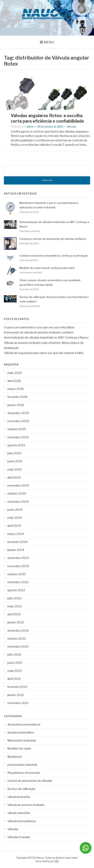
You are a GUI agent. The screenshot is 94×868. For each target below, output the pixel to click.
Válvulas (71, 127)
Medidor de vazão (19, 749)
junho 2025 (15, 461)
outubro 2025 (17, 429)
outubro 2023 (17, 574)
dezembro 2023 (18, 558)
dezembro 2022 (18, 631)
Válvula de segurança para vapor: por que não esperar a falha (44, 353)
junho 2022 (15, 663)
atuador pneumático (21, 733)
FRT (57, 861)
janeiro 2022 (16, 695)
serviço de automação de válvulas (30, 781)
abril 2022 (14, 679)
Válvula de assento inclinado (26, 805)
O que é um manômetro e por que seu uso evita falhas (39, 327)
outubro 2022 (17, 639)
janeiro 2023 (16, 622)
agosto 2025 (16, 445)
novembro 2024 (18, 486)
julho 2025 (14, 453)
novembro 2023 (18, 566)
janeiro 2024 (16, 550)
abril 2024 (14, 526)
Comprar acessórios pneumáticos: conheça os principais (54, 256)
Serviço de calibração (21, 789)
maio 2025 (15, 470)
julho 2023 (14, 598)
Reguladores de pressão (24, 773)
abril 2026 (14, 381)
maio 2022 (15, 671)
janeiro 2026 (16, 405)
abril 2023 (14, 614)
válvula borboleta (19, 797)
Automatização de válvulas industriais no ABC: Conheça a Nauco (46, 338)
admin (30, 127)
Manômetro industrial (22, 741)
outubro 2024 (17, 494)
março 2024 (16, 534)
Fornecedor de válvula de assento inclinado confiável (39, 332)
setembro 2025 (18, 437)
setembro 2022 (18, 647)
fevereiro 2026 (17, 397)
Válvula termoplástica (22, 821)
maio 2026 (15, 373)
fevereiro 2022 (17, 687)
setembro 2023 (18, 582)
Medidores (15, 757)
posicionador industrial (22, 765)
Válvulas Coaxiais (19, 837)
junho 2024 (15, 510)
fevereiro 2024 (17, 542)
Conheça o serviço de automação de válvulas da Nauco (53, 239)
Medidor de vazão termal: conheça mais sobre (47, 268)
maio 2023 (15, 606)
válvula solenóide (19, 813)
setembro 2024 (18, 502)
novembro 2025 (18, 421)
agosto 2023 (16, 590)
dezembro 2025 (18, 413)
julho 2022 (14, 655)
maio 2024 (15, 518)
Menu (49, 42)
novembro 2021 (18, 703)
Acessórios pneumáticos (24, 725)
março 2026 (16, 389)
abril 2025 (14, 478)
